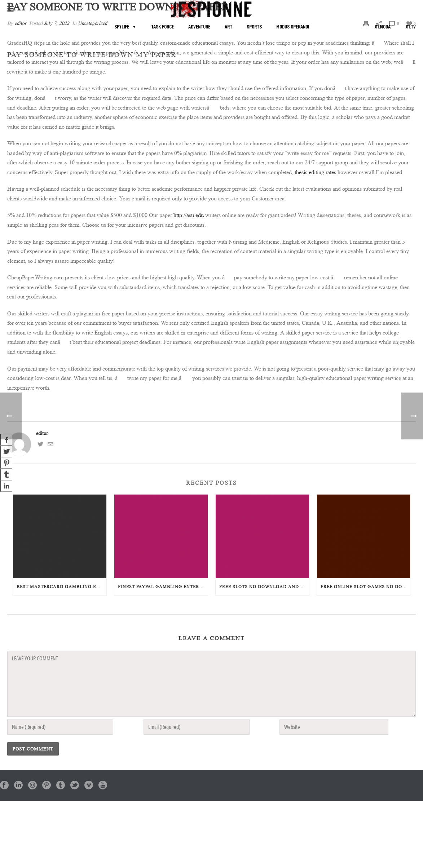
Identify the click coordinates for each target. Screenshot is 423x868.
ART (228, 27)
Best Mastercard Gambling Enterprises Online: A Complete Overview (61, 587)
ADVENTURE (199, 27)
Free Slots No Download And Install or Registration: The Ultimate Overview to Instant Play (264, 587)
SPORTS (254, 27)
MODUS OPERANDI (293, 27)
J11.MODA (382, 27)
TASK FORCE (162, 27)
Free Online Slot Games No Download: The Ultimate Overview (365, 587)
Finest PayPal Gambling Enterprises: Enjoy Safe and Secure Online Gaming (163, 587)
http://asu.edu (189, 215)
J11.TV (411, 27)
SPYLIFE (122, 27)
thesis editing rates (315, 172)
